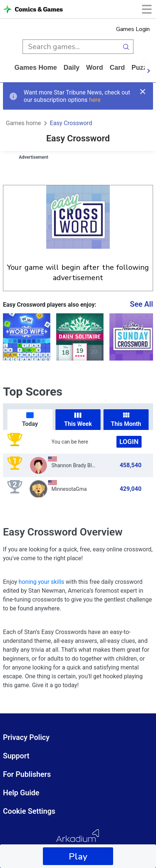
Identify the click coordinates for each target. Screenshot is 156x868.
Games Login (133, 29)
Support (16, 756)
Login (129, 442)
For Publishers (27, 774)
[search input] (71, 47)
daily (72, 68)
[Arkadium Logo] (78, 840)
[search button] (126, 47)
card (117, 68)
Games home (36, 68)
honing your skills (41, 582)
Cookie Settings (29, 811)
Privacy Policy (26, 737)
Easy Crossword (71, 123)
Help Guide (21, 793)
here (95, 100)
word (95, 68)
